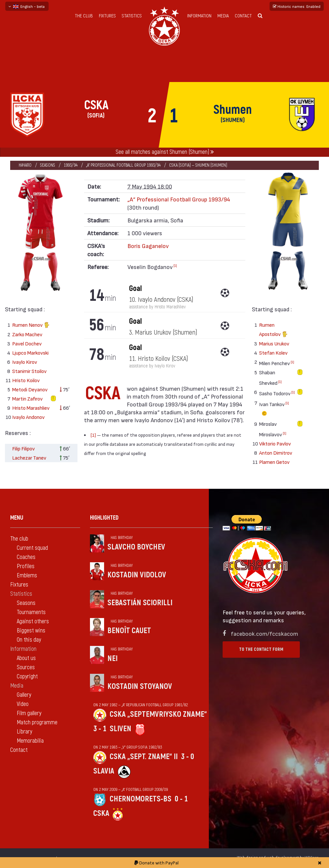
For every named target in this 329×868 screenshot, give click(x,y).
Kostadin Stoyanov (140, 686)
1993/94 (71, 165)
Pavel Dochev (27, 343)
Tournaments (31, 612)
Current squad (32, 548)
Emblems (27, 576)
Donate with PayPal (156, 863)
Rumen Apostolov (273, 330)
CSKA (101, 813)
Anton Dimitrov (276, 453)
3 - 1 (100, 729)
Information (199, 16)
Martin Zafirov (27, 398)
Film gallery (29, 713)
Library (24, 732)
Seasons (48, 165)
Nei (112, 659)
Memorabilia (30, 741)
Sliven (121, 729)
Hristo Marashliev (31, 408)
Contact (243, 16)
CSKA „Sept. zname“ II (144, 757)
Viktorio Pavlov (275, 443)
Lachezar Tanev (29, 457)
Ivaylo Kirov (25, 362)
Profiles (26, 566)
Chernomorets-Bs (141, 799)
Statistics (132, 16)
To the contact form (261, 649)
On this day (29, 640)
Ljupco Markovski (30, 352)
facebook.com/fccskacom (264, 633)
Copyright (27, 677)
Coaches (26, 557)
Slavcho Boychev (136, 547)
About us (26, 658)
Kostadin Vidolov (137, 575)
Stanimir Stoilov (29, 371)
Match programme (37, 723)
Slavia (104, 771)
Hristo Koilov (26, 380)
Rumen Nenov (31, 326)
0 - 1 (181, 799)
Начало (25, 165)
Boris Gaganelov (148, 246)
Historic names (297, 6)
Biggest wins (31, 631)
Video (23, 704)
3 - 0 (187, 757)
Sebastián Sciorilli (140, 603)
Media (223, 16)
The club (84, 16)
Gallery (24, 695)
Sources (26, 667)
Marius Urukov (274, 343)
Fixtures (107, 16)
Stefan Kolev (273, 352)
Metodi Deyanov (30, 389)
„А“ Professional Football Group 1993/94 (123, 165)
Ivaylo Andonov (28, 417)
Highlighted (104, 518)
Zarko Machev (27, 334)
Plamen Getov (274, 462)
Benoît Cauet (129, 631)
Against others (33, 621)
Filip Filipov (23, 448)
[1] (175, 265)
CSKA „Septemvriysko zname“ (158, 714)
